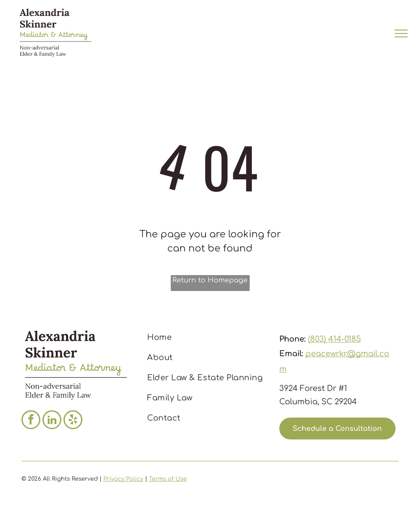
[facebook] (31, 421)
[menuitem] (207, 338)
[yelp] (73, 421)
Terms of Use (168, 479)
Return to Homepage (210, 280)
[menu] (401, 33)
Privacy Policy (123, 479)
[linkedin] (52, 421)
